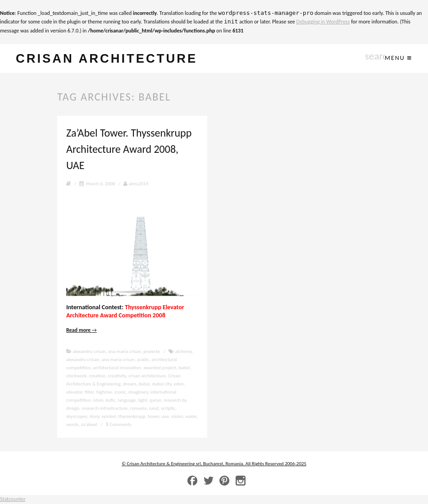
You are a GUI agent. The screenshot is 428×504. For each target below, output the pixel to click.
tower (153, 416)
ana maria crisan (125, 351)
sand (154, 408)
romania (139, 408)
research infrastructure (105, 408)
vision (177, 416)
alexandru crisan (89, 351)
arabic (143, 360)
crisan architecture (107, 58)
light (143, 400)
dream (130, 384)
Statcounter (13, 499)
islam (98, 400)
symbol (109, 416)
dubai (144, 384)
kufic (111, 400)
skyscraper (77, 416)
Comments (118, 424)
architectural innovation (117, 368)
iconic (120, 392)
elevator (74, 392)
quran (155, 400)
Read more (82, 330)
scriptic (168, 408)
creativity (117, 376)
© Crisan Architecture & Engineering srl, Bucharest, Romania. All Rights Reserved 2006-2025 (214, 464)
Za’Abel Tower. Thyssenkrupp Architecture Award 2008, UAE (129, 149)
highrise (104, 392)
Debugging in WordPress (323, 22)
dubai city (162, 384)
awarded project (160, 368)
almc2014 (136, 184)
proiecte (152, 351)
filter (89, 392)
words (72, 424)
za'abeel (89, 424)
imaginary (138, 392)
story (94, 416)
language (127, 400)
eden (179, 384)
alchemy (183, 351)
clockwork (76, 376)
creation (97, 376)
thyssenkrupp (132, 416)
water (191, 416)
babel (184, 368)
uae (166, 416)
